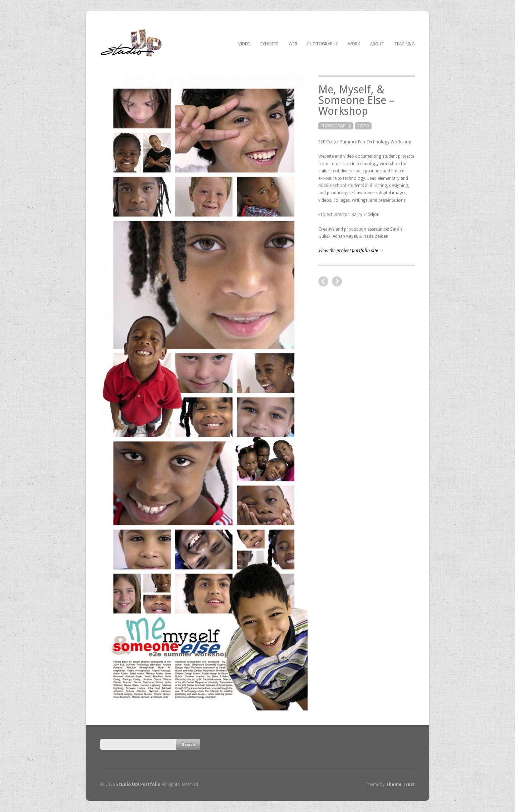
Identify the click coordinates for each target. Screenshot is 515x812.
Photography (323, 44)
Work (354, 44)
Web (293, 44)
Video (244, 44)
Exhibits (269, 44)
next (323, 281)
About (377, 44)
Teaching (404, 44)
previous (337, 281)
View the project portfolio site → (351, 251)
